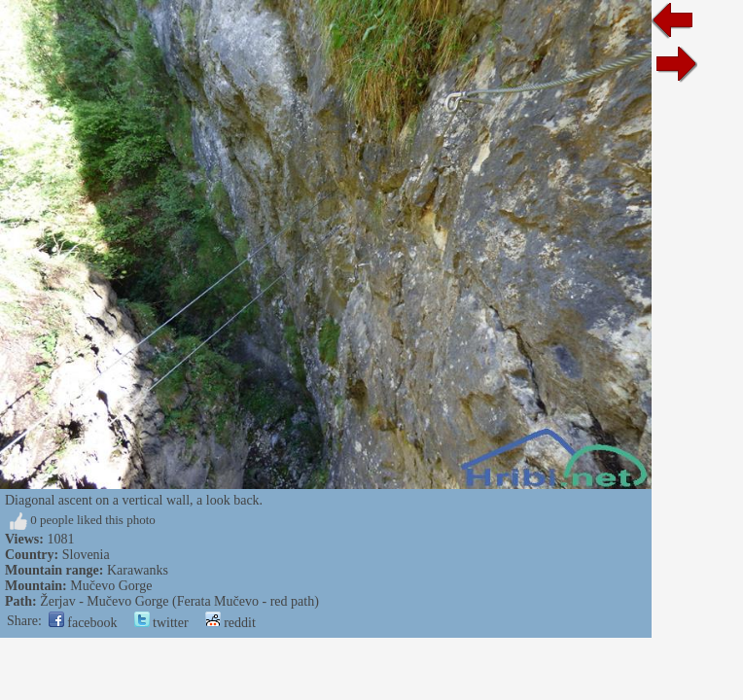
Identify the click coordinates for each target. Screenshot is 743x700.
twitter (161, 623)
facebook (83, 623)
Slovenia (86, 555)
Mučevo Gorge (111, 586)
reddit (230, 623)
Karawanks (138, 570)
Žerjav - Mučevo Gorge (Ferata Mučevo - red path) (179, 601)
